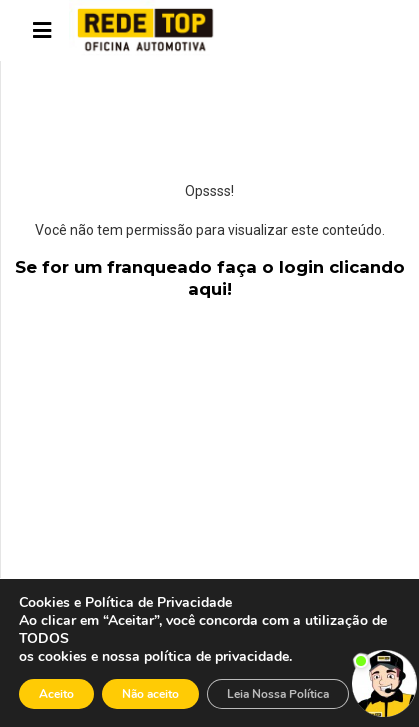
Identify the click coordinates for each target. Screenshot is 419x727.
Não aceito (150, 694)
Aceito (56, 694)
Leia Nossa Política (278, 694)
